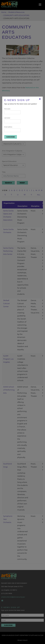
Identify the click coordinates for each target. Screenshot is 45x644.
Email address (12, 129)
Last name (12, 120)
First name (12, 111)
